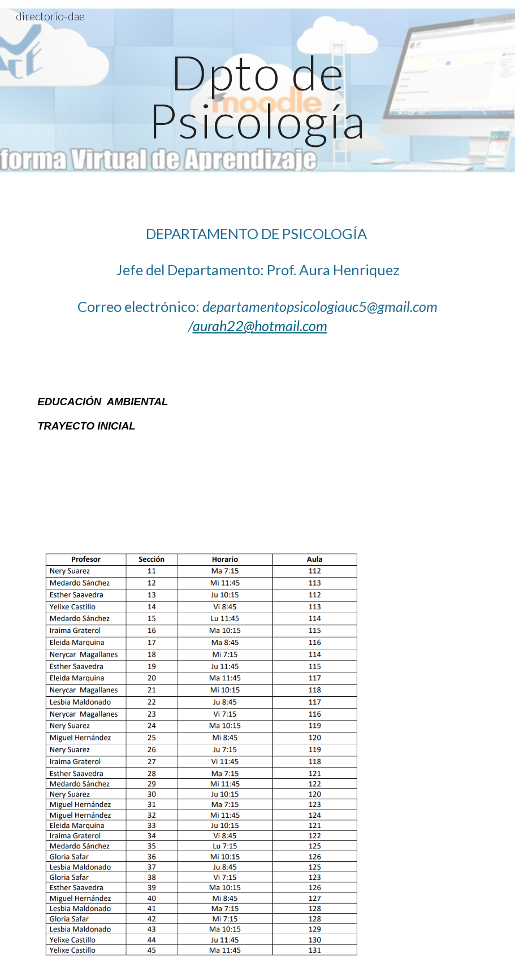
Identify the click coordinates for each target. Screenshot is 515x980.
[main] (257, 96)
